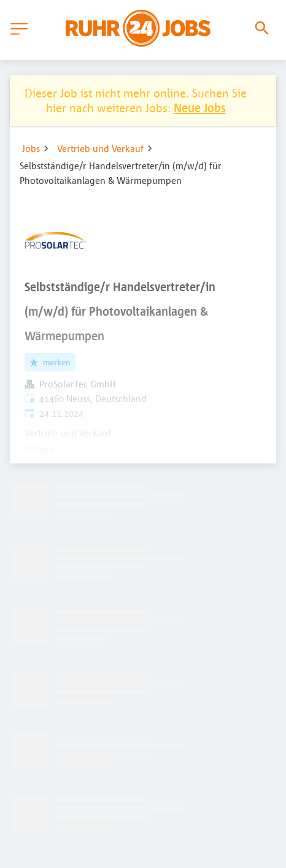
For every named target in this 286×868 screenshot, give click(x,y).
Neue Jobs (200, 108)
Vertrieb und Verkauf (100, 148)
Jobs (31, 148)
